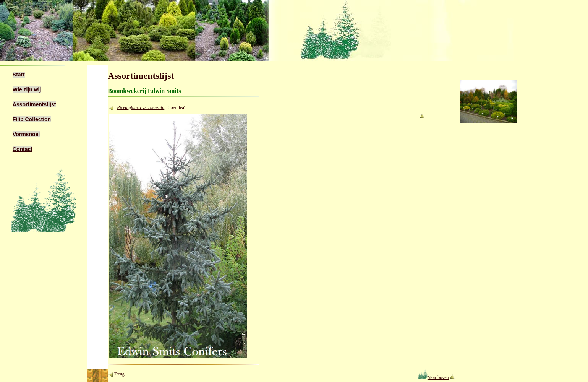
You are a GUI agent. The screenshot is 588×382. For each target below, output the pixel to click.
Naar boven (433, 377)
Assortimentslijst (34, 104)
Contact (23, 149)
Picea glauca (130, 107)
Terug (119, 374)
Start (19, 75)
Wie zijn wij (27, 89)
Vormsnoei (26, 134)
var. (153, 107)
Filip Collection (32, 119)
